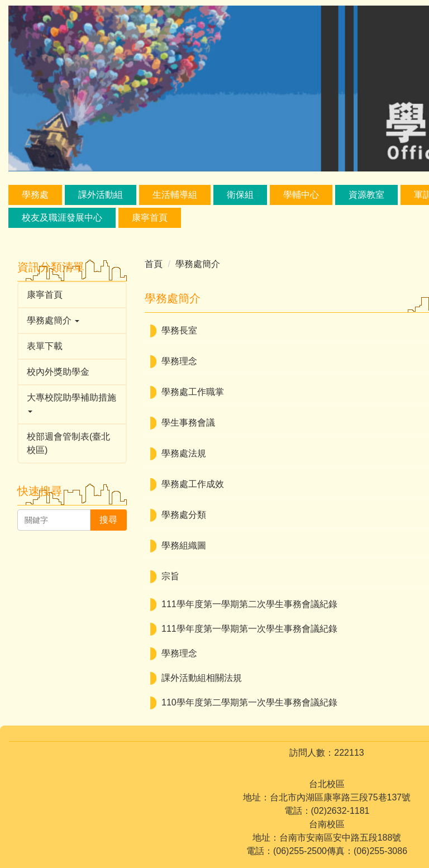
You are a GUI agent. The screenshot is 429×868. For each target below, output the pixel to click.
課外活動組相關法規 (202, 678)
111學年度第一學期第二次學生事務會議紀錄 (249, 604)
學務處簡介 (198, 264)
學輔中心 (301, 195)
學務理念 (179, 361)
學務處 (35, 195)
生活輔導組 (175, 195)
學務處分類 (184, 515)
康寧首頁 (150, 218)
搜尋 (108, 520)
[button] (72, 321)
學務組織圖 (184, 545)
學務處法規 (184, 453)
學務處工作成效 (193, 484)
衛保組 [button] (240, 195)
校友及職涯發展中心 (62, 218)
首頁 (154, 264)
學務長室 (179, 330)
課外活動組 (101, 195)
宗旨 (170, 576)
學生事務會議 (188, 423)
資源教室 (366, 195)
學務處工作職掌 (193, 392)
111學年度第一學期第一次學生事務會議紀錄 (249, 629)
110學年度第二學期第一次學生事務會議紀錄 (249, 702)
